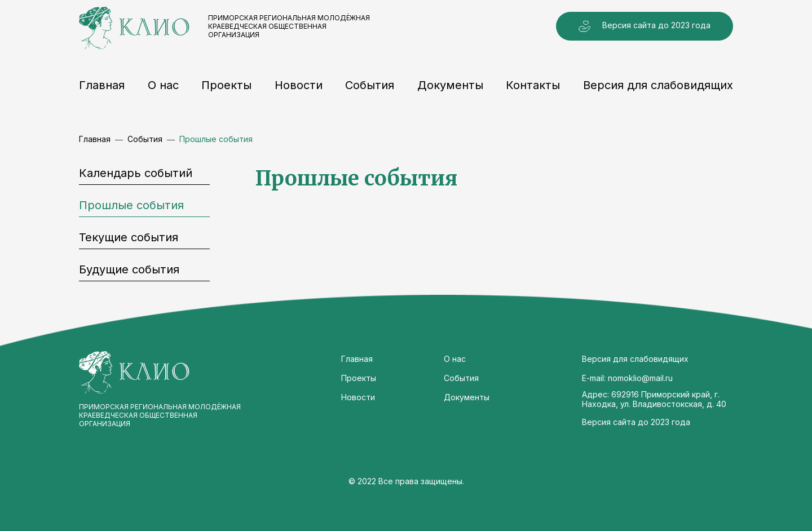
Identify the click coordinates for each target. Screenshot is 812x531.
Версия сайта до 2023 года (645, 26)
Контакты (533, 85)
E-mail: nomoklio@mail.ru (627, 378)
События (370, 85)
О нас (163, 85)
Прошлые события (131, 205)
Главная (102, 85)
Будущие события (129, 269)
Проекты (226, 85)
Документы (450, 85)
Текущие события (129, 237)
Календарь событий (136, 173)
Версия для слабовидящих (658, 85)
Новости (299, 85)
